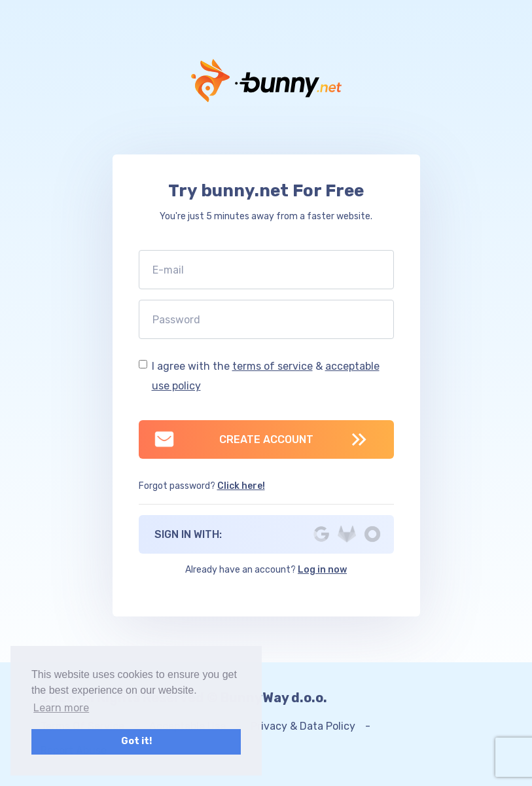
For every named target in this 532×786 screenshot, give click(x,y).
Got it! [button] (136, 741)
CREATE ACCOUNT (233, 439)
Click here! (241, 486)
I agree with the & (266, 376)
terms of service (273, 366)
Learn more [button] (61, 708)
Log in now (322, 570)
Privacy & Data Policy (303, 726)
